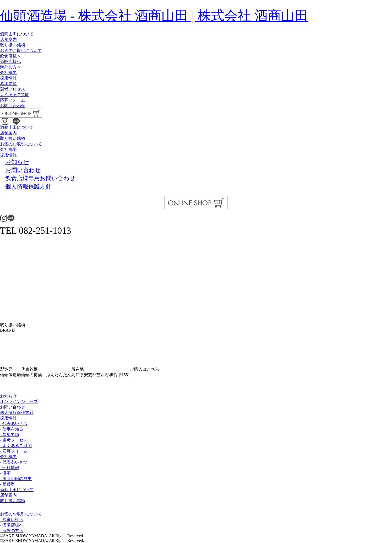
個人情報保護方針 (17, 412)
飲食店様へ (10, 56)
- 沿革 (5, 473)
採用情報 (8, 78)
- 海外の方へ (12, 531)
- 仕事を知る (12, 429)
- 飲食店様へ (12, 520)
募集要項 (8, 84)
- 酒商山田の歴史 (16, 479)
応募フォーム (13, 100)
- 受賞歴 (7, 484)
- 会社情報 (10, 468)
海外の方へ (10, 67)
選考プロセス (13, 89)
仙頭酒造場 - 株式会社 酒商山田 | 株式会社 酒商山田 (154, 16)
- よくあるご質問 (16, 446)
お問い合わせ (13, 106)
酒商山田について (17, 34)
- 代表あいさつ (14, 424)
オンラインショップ (19, 401)
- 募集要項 (10, 435)
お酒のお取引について (21, 50)
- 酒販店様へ (12, 525)
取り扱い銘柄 (13, 45)
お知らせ (8, 396)
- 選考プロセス (14, 440)
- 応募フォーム (14, 451)
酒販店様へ (10, 62)
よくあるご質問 (15, 95)
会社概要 (8, 73)
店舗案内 (8, 39)
